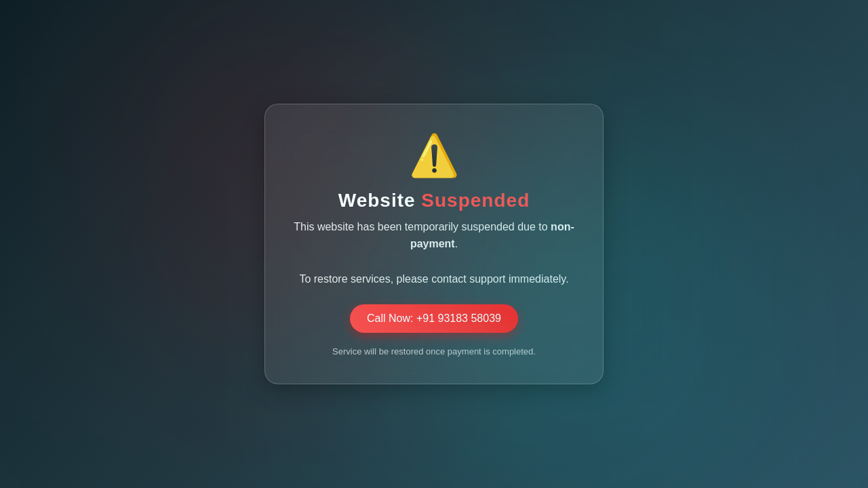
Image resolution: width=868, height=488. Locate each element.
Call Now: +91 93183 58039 (434, 318)
